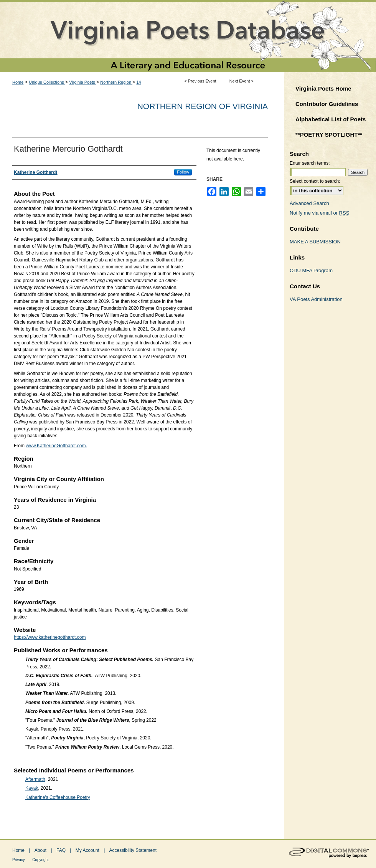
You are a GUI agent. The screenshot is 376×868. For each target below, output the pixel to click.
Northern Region (116, 82)
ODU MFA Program (311, 270)
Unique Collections (47, 82)
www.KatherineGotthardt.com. (56, 446)
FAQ (61, 850)
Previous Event (202, 81)
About (40, 850)
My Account (87, 850)
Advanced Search (309, 203)
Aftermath (35, 779)
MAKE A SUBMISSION (315, 242)
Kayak (32, 788)
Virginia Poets (83, 82)
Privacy (19, 860)
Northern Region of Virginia (203, 106)
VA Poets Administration (316, 299)
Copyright (40, 860)
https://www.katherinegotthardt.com (50, 637)
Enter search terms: (310, 163)
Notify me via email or (319, 213)
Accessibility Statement (133, 850)
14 (139, 82)
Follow (183, 172)
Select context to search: (315, 181)
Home (18, 82)
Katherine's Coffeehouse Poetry (58, 797)
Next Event (240, 81)
